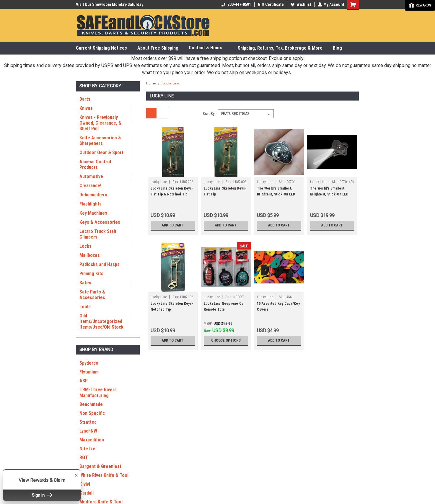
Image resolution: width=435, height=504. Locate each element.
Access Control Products (95, 164)
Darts (85, 99)
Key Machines (93, 213)
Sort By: (209, 114)
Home (151, 83)
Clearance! (90, 186)
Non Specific (92, 413)
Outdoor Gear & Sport (101, 152)
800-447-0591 (236, 4)
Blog (337, 48)
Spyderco (89, 363)
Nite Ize (87, 449)
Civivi (85, 484)
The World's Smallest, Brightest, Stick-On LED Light (276, 194)
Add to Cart (173, 225)
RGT (84, 457)
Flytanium (89, 372)
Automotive (91, 176)
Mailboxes (90, 255)
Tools (85, 307)
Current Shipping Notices (101, 48)
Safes (85, 283)
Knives (86, 108)
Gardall (87, 493)
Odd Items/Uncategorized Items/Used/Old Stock (101, 321)
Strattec (88, 422)
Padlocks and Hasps (100, 264)
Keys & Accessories (100, 222)
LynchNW (88, 431)
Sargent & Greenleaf (100, 466)
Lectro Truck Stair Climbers (98, 234)
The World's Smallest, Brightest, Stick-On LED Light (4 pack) (329, 194)
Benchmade (91, 404)
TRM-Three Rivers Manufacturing (98, 393)
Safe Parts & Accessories (92, 295)
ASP (84, 381)
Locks (85, 246)
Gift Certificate (271, 4)
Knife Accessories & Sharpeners (100, 141)
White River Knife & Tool (104, 475)
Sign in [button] (42, 495)
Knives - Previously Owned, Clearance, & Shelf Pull (100, 123)
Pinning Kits (91, 274)
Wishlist (300, 4)
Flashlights (91, 204)
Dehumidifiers (93, 195)
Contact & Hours (208, 48)
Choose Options (226, 340)
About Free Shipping (158, 48)
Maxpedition (92, 440)
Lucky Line (171, 83)
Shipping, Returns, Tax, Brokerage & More (280, 48)
